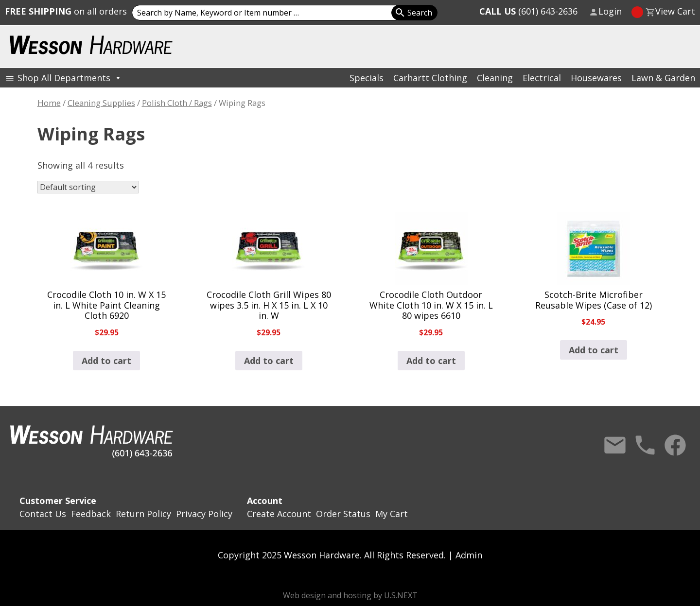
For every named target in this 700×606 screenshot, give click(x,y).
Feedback (91, 514)
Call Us (645, 445)
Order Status (343, 514)
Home (49, 103)
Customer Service (58, 501)
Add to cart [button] (106, 361)
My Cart (392, 514)
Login (610, 11)
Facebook (675, 445)
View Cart (675, 11)
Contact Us (615, 445)
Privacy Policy (204, 514)
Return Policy (143, 514)
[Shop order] (88, 187)
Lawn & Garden (663, 78)
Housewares (596, 78)
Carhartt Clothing (430, 78)
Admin (469, 555)
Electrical (542, 78)
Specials (367, 78)
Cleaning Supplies (101, 103)
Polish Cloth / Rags (177, 103)
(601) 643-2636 (528, 11)
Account (265, 501)
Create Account (279, 514)
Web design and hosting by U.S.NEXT (350, 595)
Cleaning (495, 78)
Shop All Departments (70, 78)
